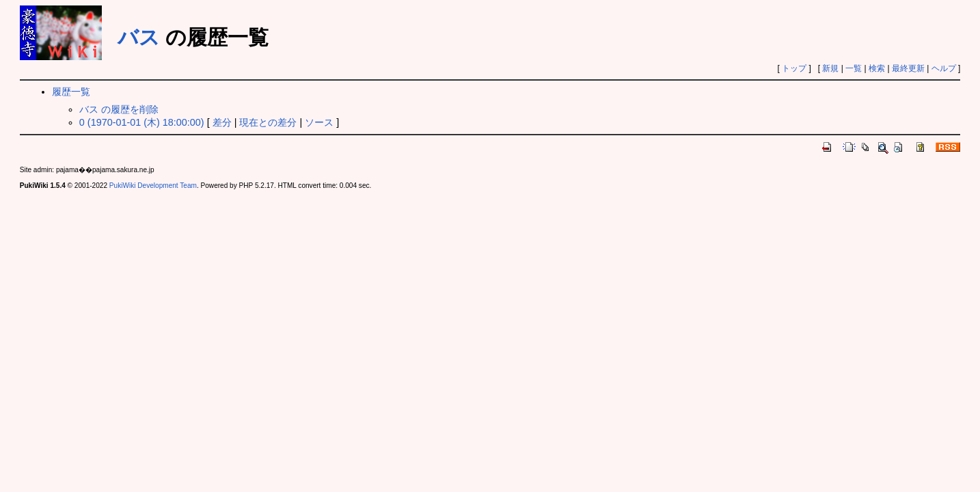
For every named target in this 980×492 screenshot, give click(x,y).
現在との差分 (268, 122)
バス (139, 37)
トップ (794, 68)
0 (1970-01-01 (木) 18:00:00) (142, 122)
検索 (877, 68)
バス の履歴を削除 (119, 109)
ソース (319, 122)
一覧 (854, 68)
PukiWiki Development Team (153, 186)
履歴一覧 (71, 92)
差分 (222, 122)
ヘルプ (944, 68)
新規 (830, 68)
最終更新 (908, 68)
